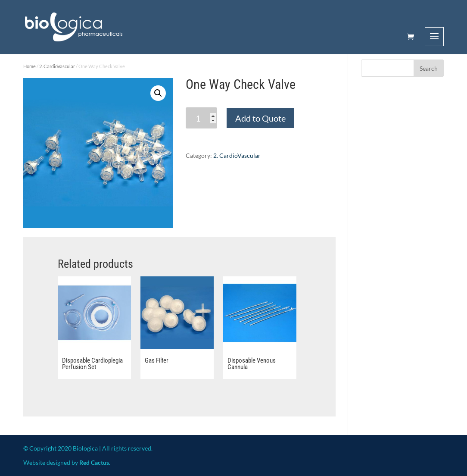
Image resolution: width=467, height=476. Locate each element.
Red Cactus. (95, 462)
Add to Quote (260, 118)
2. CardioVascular (57, 66)
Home (30, 66)
